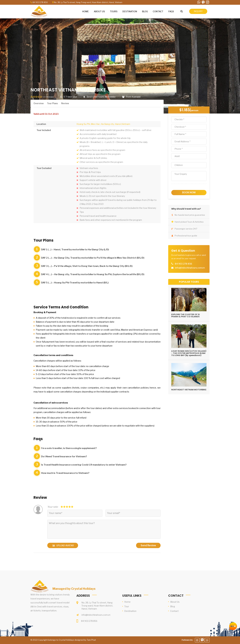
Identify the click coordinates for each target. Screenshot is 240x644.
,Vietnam (126, 124)
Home (127, 602)
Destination (130, 611)
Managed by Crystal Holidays (74, 589)
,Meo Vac (95, 124)
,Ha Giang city (107, 124)
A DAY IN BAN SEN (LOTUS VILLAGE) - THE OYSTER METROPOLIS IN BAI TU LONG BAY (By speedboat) (189, 353)
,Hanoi (118, 124)
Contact (174, 611)
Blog (173, 606)
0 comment (49, 97)
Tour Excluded (44, 168)
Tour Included (44, 130)
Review (65, 103)
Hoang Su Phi (83, 124)
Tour (127, 606)
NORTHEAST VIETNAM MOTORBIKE (189, 390)
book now (189, 192)
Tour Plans (52, 103)
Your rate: (53, 507)
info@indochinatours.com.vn (96, 615)
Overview (39, 103)
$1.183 (185, 110)
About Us (175, 602)
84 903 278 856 (40, 2)
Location (41, 124)
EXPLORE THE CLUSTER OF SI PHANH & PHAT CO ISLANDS (186, 315)
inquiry (198, 11)
